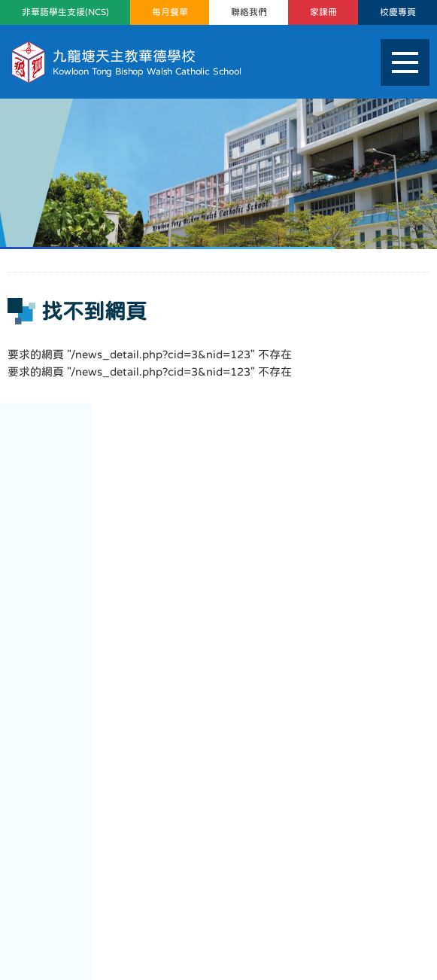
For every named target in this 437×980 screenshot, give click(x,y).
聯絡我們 (249, 12)
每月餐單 (170, 12)
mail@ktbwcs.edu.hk (245, 886)
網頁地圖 (35, 925)
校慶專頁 (398, 12)
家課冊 (323, 12)
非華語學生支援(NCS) (65, 12)
